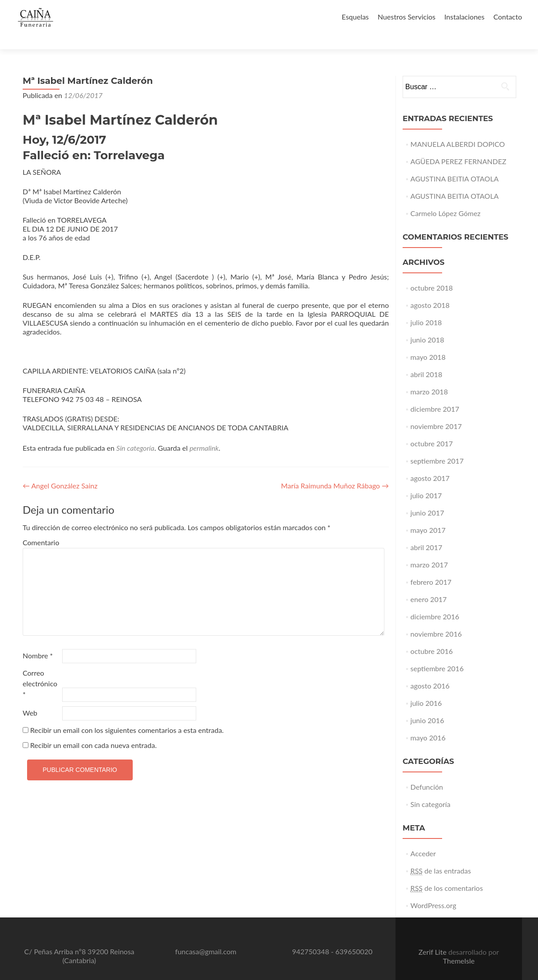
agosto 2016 (430, 670)
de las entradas (441, 855)
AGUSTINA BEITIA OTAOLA (455, 163)
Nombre (38, 640)
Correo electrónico (40, 668)
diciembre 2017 (435, 393)
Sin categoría (135, 432)
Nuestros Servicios (407, 17)
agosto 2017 (430, 462)
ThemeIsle (459, 945)
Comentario (41, 527)
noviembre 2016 (436, 618)
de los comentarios (447, 873)
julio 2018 (426, 307)
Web (30, 697)
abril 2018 (427, 359)
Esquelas (355, 17)
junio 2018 (427, 324)
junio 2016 (427, 705)
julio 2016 (426, 687)
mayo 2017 (428, 514)
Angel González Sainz (60, 470)
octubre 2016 (432, 636)
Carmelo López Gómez (446, 198)
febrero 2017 (431, 566)
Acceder (423, 838)
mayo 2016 (428, 722)
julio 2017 (426, 480)
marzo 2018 (429, 376)
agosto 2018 (430, 289)
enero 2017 (429, 584)
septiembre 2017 (437, 445)
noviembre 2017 (436, 411)
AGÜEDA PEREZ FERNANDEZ (459, 146)
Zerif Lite (433, 936)
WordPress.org (433, 890)
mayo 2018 (428, 341)
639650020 (354, 936)
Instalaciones (465, 17)
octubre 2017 (432, 428)
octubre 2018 (432, 272)
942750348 (311, 936)
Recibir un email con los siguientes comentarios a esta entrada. (127, 714)
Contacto (508, 17)
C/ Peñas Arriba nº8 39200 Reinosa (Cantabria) (79, 940)
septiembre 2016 (437, 653)
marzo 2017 (429, 549)
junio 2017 (427, 497)
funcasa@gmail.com (206, 936)
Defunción (427, 771)
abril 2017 (427, 532)
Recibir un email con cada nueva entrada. (93, 730)
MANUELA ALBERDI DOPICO (458, 128)
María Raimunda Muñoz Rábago (335, 470)
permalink (204, 432)
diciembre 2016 (435, 601)
